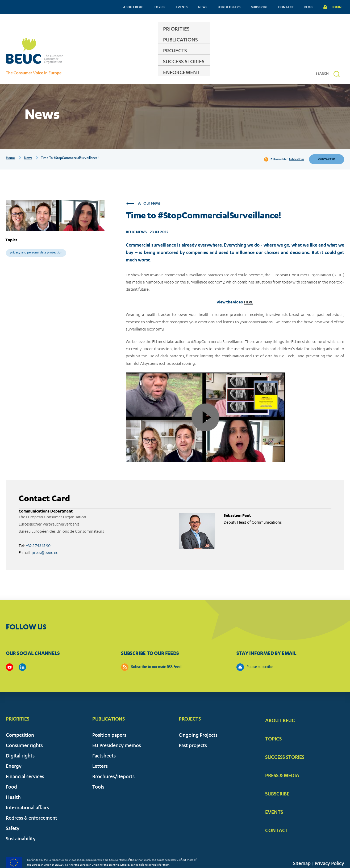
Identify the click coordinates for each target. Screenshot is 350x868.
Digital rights (20, 740)
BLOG (308, 7)
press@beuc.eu (45, 536)
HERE (249, 286)
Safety (13, 813)
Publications (297, 143)
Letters (100, 751)
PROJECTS (175, 57)
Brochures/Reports (113, 761)
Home (10, 142)
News (28, 142)
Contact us (327, 143)
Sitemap (302, 848)
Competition (20, 720)
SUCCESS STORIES (219, 57)
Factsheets (104, 740)
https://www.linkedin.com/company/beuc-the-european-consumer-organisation (22, 651)
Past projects (193, 730)
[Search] (324, 58)
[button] (337, 58)
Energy (14, 751)
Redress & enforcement (32, 803)
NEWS (203, 7)
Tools (98, 771)
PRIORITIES (94, 57)
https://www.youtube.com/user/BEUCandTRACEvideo (10, 651)
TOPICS (160, 7)
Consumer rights (24, 730)
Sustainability (21, 823)
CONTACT (286, 7)
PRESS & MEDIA (282, 759)
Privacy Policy (329, 848)
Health (13, 782)
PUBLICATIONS (135, 57)
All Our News (143, 187)
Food (11, 771)
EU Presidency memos (117, 730)
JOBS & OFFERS (229, 7)
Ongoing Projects (198, 720)
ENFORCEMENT (268, 57)
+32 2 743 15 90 (38, 530)
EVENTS (182, 7)
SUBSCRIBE (259, 7)
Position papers (109, 720)
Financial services (25, 761)
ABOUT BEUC (133, 7)
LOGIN (337, 7)
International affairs (27, 792)
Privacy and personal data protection (36, 237)
